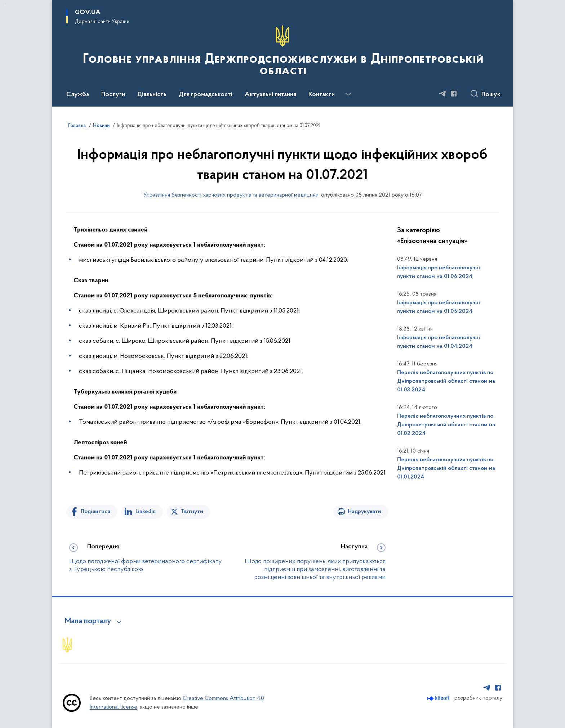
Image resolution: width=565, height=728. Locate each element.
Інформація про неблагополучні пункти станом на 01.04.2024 (439, 342)
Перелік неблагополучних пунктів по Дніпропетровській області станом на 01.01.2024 (446, 468)
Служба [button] (78, 95)
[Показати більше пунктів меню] (348, 94)
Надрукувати (364, 512)
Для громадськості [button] (206, 95)
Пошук (491, 95)
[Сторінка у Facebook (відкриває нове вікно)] (454, 94)
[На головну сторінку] (282, 53)
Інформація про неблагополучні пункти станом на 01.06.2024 (439, 272)
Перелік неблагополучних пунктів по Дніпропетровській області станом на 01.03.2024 (446, 381)
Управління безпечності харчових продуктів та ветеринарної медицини (231, 195)
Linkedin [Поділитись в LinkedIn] (146, 512)
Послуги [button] (113, 95)
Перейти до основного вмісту (5, 5)
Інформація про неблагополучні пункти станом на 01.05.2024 (439, 307)
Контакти (322, 95)
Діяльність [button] (152, 95)
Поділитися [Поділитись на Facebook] (95, 512)
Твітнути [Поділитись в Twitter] (192, 512)
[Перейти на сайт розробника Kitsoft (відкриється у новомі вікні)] (439, 698)
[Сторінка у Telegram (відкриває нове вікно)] (442, 94)
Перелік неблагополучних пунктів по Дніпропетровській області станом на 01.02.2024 (446, 425)
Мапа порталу (88, 621)
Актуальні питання (270, 95)
